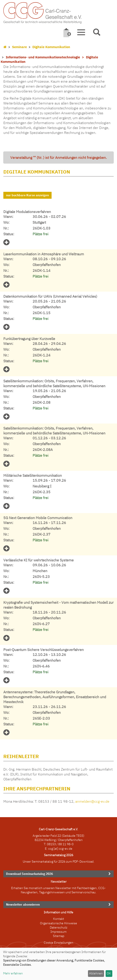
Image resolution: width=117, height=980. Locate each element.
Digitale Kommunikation (51, 47)
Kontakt (59, 919)
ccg (51, 849)
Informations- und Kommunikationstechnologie (43, 57)
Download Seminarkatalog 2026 (29, 874)
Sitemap (59, 936)
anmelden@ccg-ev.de (92, 801)
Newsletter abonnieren (23, 904)
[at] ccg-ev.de (63, 849)
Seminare (19, 47)
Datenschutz (58, 927)
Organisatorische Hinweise (58, 923)
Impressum (58, 932)
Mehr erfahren (13, 973)
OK (109, 973)
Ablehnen (96, 973)
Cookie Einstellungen (58, 943)
